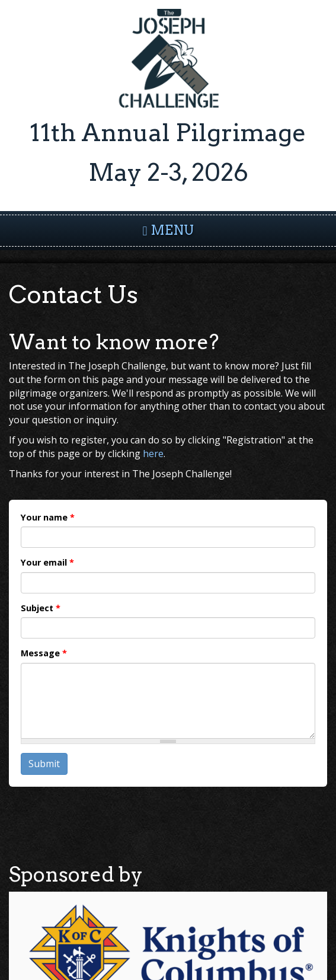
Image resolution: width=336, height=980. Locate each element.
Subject (41, 608)
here (153, 454)
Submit (44, 764)
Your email (47, 562)
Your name (48, 517)
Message (44, 653)
